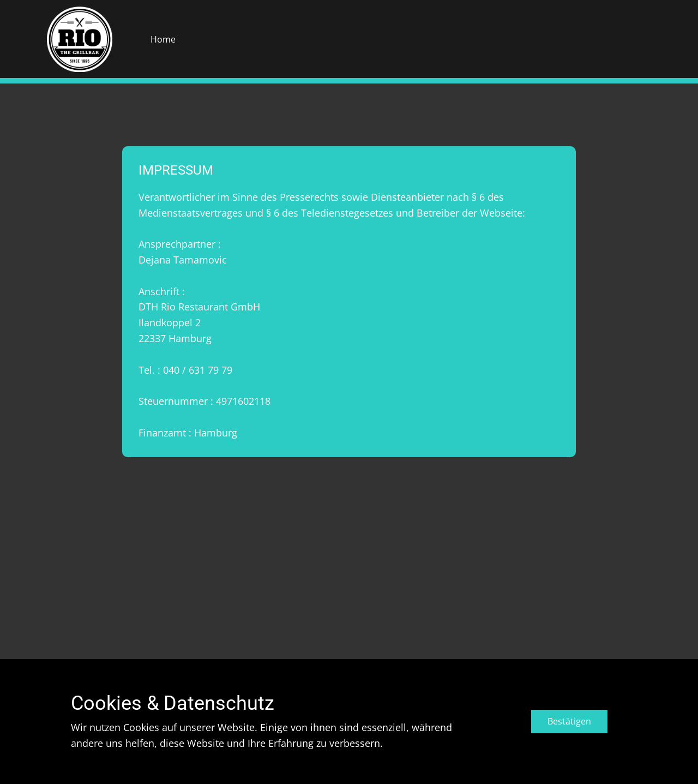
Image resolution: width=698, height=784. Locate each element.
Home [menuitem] (163, 39)
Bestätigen (569, 721)
